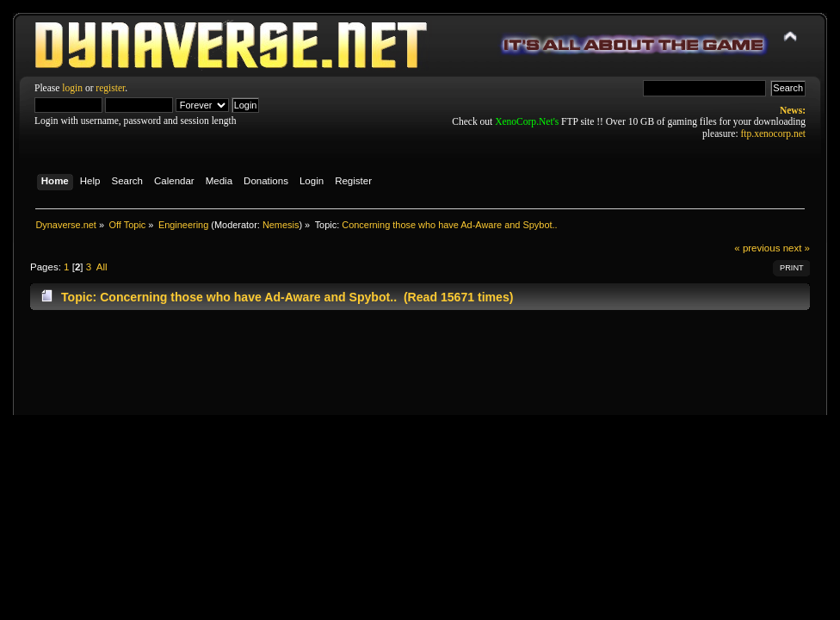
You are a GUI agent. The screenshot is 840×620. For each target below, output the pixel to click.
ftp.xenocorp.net (773, 133)
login (72, 88)
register (110, 88)
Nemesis (281, 225)
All (102, 267)
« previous (757, 248)
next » (797, 248)
